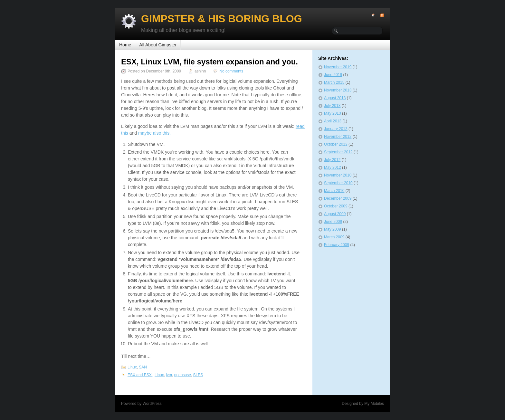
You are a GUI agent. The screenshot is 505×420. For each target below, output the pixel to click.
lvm (169, 375)
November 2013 (338, 90)
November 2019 (338, 67)
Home (125, 45)
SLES (198, 375)
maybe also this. (154, 133)
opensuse (183, 375)
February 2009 (337, 245)
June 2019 (333, 75)
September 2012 (338, 152)
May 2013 (333, 113)
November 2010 (338, 175)
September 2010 (338, 183)
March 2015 (334, 82)
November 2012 (338, 137)
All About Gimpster (158, 45)
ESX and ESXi (140, 375)
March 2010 (334, 191)
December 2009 (338, 198)
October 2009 (336, 206)
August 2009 (335, 214)
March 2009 (334, 237)
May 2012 (333, 167)
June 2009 (333, 222)
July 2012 (332, 160)
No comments (231, 71)
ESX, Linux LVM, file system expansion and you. (210, 62)
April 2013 (333, 121)
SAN (143, 367)
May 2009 (333, 229)
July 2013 (332, 106)
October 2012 (336, 144)
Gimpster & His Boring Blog (222, 19)
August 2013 (335, 98)
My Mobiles (374, 404)
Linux (132, 367)
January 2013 (336, 129)
